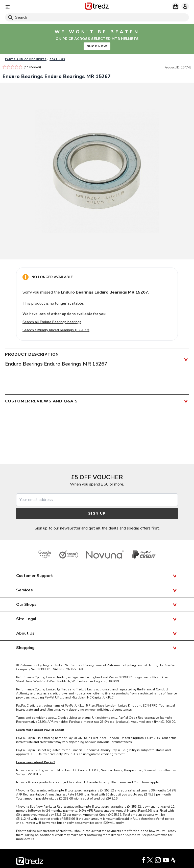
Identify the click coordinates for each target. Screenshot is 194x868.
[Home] (97, 7)
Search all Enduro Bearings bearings (52, 322)
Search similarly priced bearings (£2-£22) (56, 330)
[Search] (97, 17)
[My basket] (176, 6)
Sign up (97, 513)
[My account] (185, 6)
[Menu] (35, 7)
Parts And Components (26, 59)
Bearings (57, 59)
